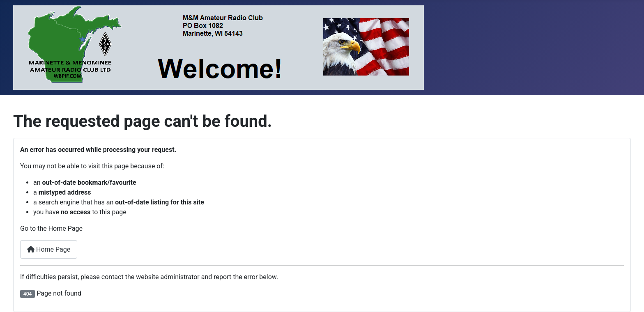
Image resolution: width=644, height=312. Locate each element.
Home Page (49, 249)
